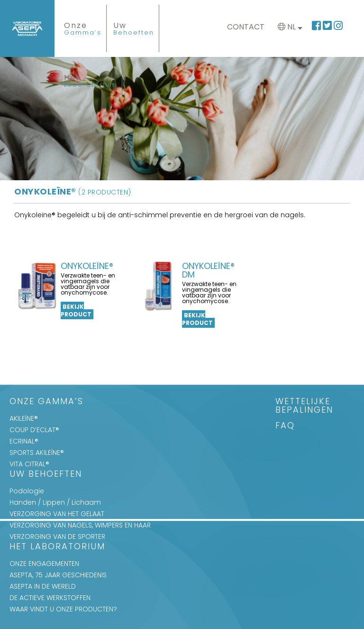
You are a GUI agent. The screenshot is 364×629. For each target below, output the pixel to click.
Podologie (27, 491)
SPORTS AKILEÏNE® (37, 453)
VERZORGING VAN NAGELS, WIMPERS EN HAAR (80, 525)
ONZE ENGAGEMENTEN (44, 564)
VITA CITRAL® (29, 464)
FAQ (285, 426)
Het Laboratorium (57, 547)
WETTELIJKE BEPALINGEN (304, 406)
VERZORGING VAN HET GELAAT (57, 514)
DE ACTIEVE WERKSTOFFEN (50, 598)
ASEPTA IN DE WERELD (43, 586)
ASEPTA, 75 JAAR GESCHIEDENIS (58, 575)
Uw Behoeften (46, 475)
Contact (246, 27)
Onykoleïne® (73, 191)
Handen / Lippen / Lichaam (55, 502)
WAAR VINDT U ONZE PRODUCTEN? (63, 609)
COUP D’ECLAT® (34, 430)
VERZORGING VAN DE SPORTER (57, 536)
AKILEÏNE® (24, 418)
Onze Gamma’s (46, 402)
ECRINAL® (24, 441)
